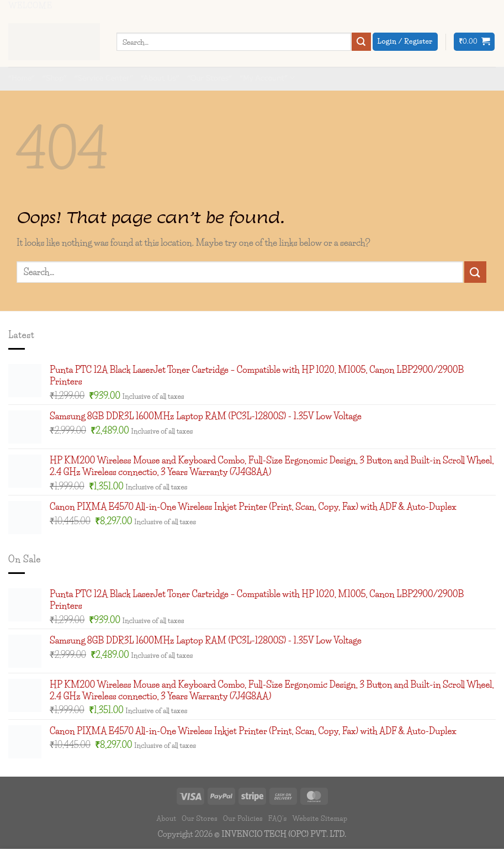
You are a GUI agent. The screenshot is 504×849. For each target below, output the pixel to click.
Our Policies (243, 818)
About (167, 818)
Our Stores (200, 818)
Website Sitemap (320, 818)
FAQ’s (278, 818)
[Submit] (361, 42)
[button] (474, 42)
